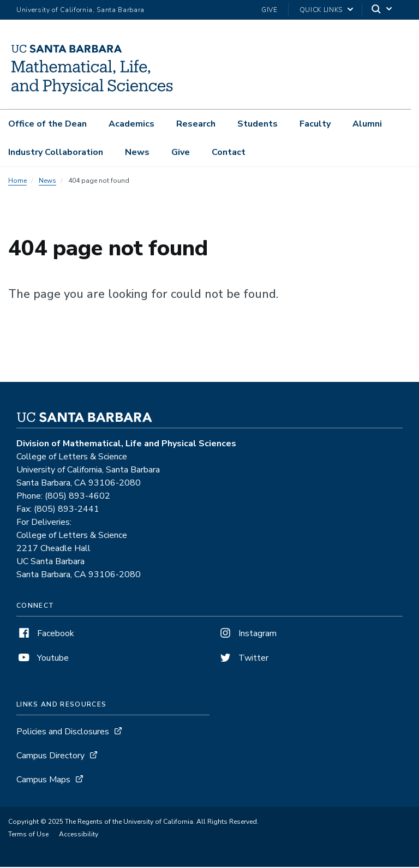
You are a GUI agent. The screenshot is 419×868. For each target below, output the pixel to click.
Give (270, 10)
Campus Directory (50, 757)
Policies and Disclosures (63, 733)
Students (258, 124)
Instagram (247, 634)
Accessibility (79, 835)
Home (17, 182)
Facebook (45, 634)
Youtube (43, 659)
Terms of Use (28, 835)
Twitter (243, 659)
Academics (131, 124)
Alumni (367, 124)
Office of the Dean (47, 124)
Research (196, 124)
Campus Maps (43, 781)
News (137, 152)
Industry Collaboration (56, 152)
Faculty (315, 124)
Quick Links (321, 10)
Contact (229, 152)
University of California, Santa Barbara (80, 10)
